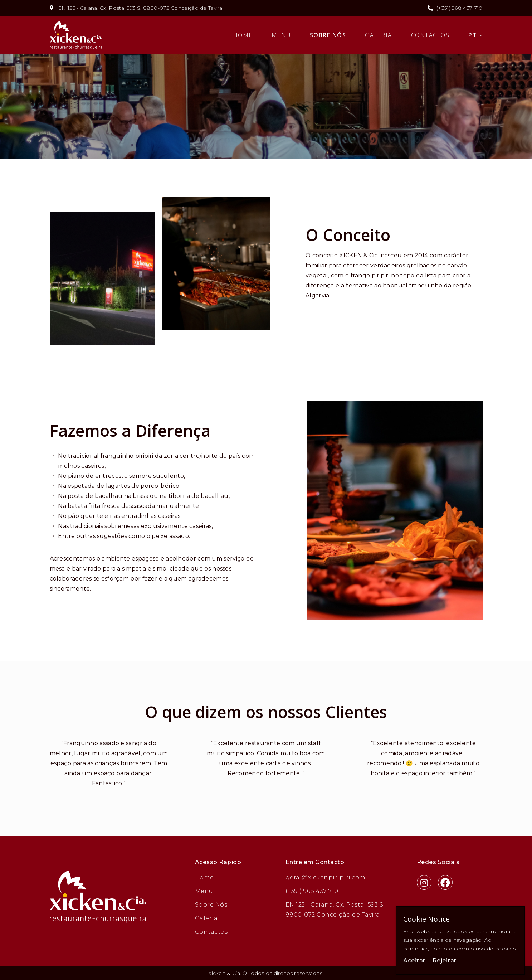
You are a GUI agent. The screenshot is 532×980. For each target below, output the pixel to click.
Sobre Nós (328, 35)
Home (243, 35)
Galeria (379, 35)
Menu (281, 35)
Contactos (430, 35)
